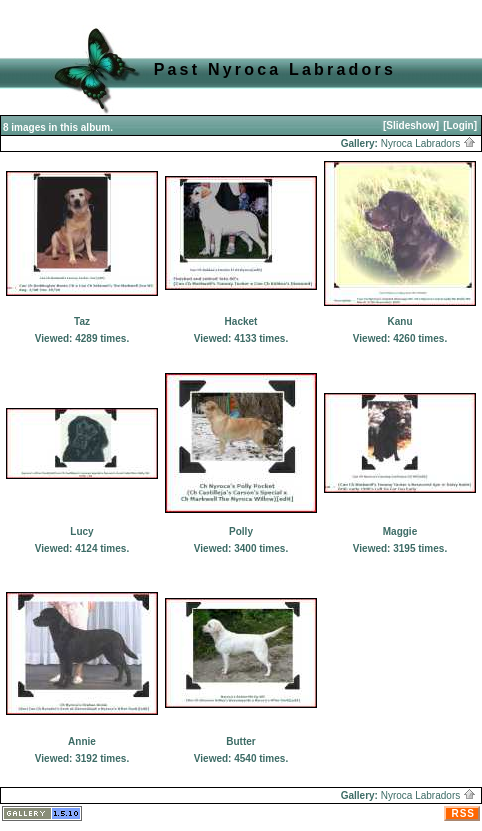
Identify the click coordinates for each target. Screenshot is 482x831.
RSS (463, 813)
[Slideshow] (411, 125)
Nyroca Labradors (428, 143)
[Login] (460, 125)
